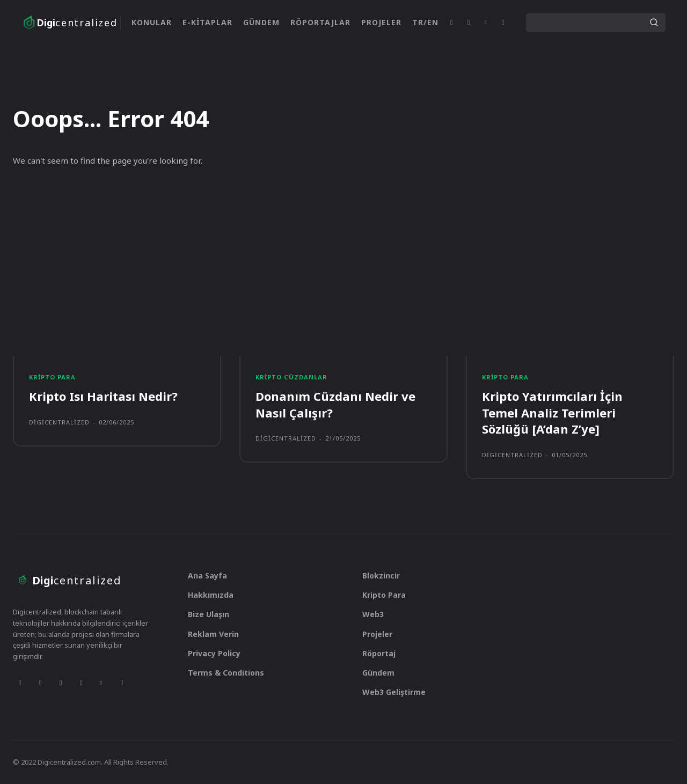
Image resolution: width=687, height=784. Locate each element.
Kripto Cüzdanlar (291, 377)
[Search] (654, 23)
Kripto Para (52, 377)
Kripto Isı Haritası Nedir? (103, 396)
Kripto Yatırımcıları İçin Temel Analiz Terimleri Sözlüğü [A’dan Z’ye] (552, 413)
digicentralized (59, 422)
